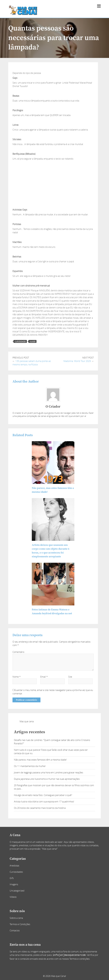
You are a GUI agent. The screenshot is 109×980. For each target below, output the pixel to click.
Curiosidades (16, 872)
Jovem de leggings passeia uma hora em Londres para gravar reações (48, 773)
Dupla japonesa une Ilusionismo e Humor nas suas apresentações (47, 779)
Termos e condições (79, 959)
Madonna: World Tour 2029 (77, 361)
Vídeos (13, 897)
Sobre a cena (16, 918)
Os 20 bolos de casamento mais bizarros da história (40, 808)
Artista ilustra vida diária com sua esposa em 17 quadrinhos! (44, 802)
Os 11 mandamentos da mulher (30, 766)
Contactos (15, 930)
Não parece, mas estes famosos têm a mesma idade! (40, 760)
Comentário (18, 652)
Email (44, 677)
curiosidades (20, 341)
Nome (17, 677)
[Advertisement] (53, 182)
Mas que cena (27, 721)
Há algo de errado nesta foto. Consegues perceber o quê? (43, 795)
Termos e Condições (20, 924)
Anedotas (14, 866)
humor (33, 341)
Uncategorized (17, 891)
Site (70, 677)
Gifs (12, 878)
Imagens (14, 884)
